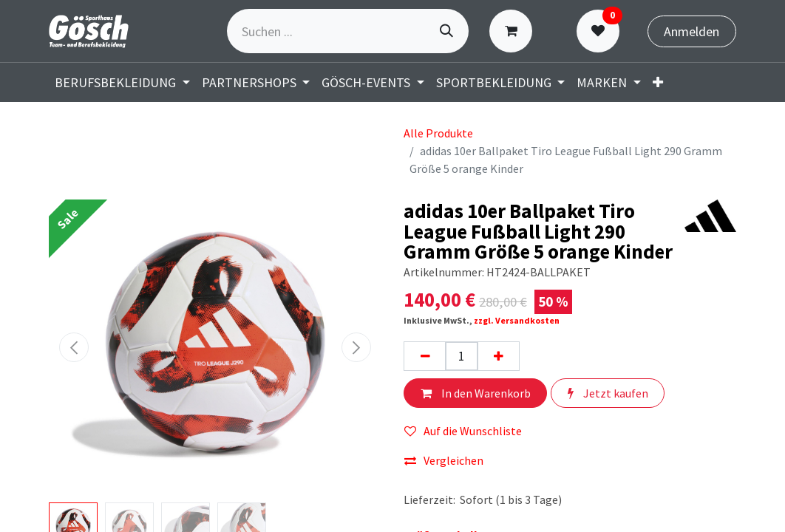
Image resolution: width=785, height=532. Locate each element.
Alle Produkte (438, 133)
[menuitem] (658, 82)
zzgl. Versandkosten (517, 320)
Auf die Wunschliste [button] (463, 431)
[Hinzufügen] (498, 356)
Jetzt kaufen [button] (608, 393)
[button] (74, 347)
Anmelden (691, 31)
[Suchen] (446, 31)
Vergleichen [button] (444, 460)
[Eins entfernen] (425, 356)
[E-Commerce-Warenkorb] (514, 31)
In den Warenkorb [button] (476, 393)
